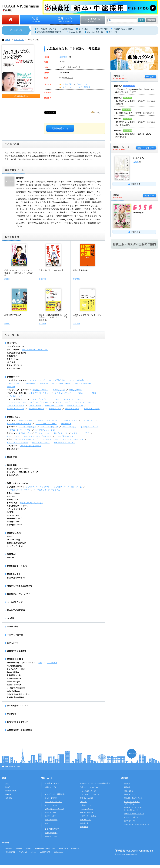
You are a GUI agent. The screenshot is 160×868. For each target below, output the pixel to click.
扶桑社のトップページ (13, 767)
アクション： (12, 433)
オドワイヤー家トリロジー (40, 393)
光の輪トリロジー (17, 396)
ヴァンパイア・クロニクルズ (26, 439)
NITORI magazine (14, 678)
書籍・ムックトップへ (146, 148)
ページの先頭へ (132, 754)
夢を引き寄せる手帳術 (15, 697)
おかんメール (13, 643)
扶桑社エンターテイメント (19, 566)
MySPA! (29, 849)
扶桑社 (8, 40)
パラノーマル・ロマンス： (17, 393)
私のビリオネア (75, 390)
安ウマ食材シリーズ (15, 525)
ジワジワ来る (13, 626)
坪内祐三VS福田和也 (16, 610)
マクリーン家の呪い (77, 380)
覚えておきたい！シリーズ (17, 506)
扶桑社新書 (12, 465)
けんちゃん (138, 158)
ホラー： (10, 439)
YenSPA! (10, 558)
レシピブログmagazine (16, 688)
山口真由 (42, 323)
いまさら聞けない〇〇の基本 (32, 503)
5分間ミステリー (25, 420)
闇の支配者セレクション (18, 706)
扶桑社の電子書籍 (51, 833)
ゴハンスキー (12, 362)
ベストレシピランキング (16, 509)
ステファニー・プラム (81, 433)
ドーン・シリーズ (63, 402)
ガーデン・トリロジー (72, 399)
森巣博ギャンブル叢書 (17, 651)
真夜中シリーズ (59, 390)
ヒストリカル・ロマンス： (17, 380)
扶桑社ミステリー (15, 417)
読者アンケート (129, 794)
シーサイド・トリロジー (16, 402)
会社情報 (124, 778)
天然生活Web (67, 29)
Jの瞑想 (11, 618)
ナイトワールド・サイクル (17, 443)
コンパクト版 (52, 663)
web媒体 (6, 843)
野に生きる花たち (72, 409)
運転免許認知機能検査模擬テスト (50, 32)
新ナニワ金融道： (14, 350)
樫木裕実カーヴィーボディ (19, 594)
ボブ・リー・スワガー (90, 816)
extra (40, 663)
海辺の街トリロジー (36, 409)
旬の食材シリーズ (14, 522)
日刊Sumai (23, 852)
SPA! (7, 784)
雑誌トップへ (150, 196)
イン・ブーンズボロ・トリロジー (46, 399)
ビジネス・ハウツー (83, 84)
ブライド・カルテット (15, 405)
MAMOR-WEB (102, 29)
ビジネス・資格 (33, 40)
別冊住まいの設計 (15, 533)
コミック (83, 802)
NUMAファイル (25, 433)
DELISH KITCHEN (14, 685)
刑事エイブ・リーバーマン (20, 430)
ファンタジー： (13, 446)
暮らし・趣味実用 (51, 798)
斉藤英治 (76, 279)
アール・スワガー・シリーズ (48, 420)
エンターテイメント (52, 805)
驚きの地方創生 (13, 475)
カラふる (33, 852)
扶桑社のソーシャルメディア (134, 814)
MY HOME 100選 (13, 540)
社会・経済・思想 (51, 820)
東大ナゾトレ (114, 32)
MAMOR (8, 794)
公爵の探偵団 (30, 383)
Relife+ (10, 537)
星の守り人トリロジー (15, 409)
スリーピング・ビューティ (31, 446)
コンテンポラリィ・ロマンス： (19, 399)
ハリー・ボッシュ (69, 427)
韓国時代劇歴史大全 (15, 666)
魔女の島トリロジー (92, 409)
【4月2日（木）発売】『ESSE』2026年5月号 (135, 113)
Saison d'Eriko (13, 672)
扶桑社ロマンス (14, 377)
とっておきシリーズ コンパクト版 (68, 487)
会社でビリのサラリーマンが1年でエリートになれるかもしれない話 (19, 273)
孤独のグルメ (12, 356)
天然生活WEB (10, 852)
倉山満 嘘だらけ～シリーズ (18, 469)
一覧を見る (150, 77)
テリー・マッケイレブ (49, 427)
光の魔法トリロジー (40, 390)
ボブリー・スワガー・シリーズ (19, 424)
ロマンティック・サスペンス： (19, 390)
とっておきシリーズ (89, 791)
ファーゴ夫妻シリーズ (64, 436)
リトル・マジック (14, 383)
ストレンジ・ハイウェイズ (73, 439)
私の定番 (10, 512)
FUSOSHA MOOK (15, 659)
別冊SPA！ (12, 554)
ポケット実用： (13, 503)
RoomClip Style (13, 682)
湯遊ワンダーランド (15, 365)
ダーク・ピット (13, 436)
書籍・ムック (19, 40)
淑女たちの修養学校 (83, 383)
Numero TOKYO (11, 791)
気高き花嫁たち (65, 383)
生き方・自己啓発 (84, 87)
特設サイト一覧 (50, 787)
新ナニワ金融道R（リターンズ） (35, 350)
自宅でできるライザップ (18, 722)
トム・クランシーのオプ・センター (37, 436)
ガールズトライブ (15, 602)
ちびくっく (11, 496)
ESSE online (63, 849)
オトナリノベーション (15, 546)
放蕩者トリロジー (47, 383)
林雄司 (7, 279)
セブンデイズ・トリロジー (41, 402)
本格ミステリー (13, 449)
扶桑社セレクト (14, 574)
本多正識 (42, 279)
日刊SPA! (9, 849)
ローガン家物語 (35, 405)
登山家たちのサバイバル (16, 578)
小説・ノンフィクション (53, 802)
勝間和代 (64, 57)
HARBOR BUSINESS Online (45, 849)
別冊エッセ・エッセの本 (18, 483)
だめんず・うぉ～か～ (15, 346)
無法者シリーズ (55, 409)
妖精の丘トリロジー (75, 405)
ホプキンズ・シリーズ (90, 427)
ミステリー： (12, 420)
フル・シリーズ (88, 420)
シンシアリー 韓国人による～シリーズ (22, 472)
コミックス (12, 343)
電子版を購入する (60, 128)
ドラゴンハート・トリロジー (87, 393)
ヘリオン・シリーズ (37, 380)
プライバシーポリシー (132, 817)
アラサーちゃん (13, 359)
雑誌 (4, 778)
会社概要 (127, 784)
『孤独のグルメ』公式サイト (125, 29)
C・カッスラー (84, 29)
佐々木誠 (76, 323)
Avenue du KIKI (75, 32)
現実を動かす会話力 (13, 315)
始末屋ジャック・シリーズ (64, 443)
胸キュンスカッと (14, 368)
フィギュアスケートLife (16, 669)
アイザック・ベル (42, 433)
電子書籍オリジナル (52, 836)
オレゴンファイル (60, 433)
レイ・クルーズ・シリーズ (46, 424)
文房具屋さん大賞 (14, 675)
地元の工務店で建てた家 (16, 543)
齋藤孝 (7, 323)
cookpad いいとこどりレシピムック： (22, 663)
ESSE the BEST (13, 515)
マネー (47, 823)
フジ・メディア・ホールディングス (136, 824)
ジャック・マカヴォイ (27, 427)
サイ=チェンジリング (63, 393)
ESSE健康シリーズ (14, 518)
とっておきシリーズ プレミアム (47, 490)
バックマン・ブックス (41, 443)
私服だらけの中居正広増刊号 (20, 586)
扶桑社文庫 (12, 457)
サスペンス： (12, 427)
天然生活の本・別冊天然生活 (20, 730)
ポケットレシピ (13, 500)
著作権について (129, 821)
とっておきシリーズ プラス (18, 490)
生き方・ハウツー (68, 87)
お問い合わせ (128, 791)
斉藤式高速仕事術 (80, 270)
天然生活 (9, 798)
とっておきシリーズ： (15, 487)
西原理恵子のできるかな (16, 353)
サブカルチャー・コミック (54, 809)
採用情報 (127, 787)
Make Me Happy (13, 691)
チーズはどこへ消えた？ (47, 29)
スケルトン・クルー (50, 439)
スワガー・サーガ (70, 420)
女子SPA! (19, 849)
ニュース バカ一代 (15, 635)
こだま (136, 162)
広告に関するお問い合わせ (133, 798)
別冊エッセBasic (13, 493)
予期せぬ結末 (66, 424)
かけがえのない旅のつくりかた (19, 694)
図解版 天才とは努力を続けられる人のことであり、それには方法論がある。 (53, 317)
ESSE (8, 787)
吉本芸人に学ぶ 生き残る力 (51, 270)
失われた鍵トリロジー (54, 405)
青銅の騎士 (11, 387)
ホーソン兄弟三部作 (57, 380)
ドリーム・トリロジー (83, 402)
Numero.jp (75, 849)
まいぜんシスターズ (95, 32)
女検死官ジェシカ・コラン (46, 430)
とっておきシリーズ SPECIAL (37, 487)
